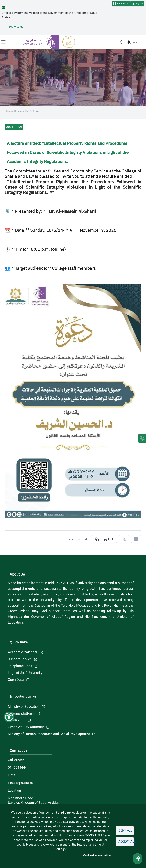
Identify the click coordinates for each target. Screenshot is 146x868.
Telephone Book (20, 666)
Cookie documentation (98, 855)
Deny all (125, 830)
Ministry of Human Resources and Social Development (49, 734)
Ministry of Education (24, 706)
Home (8, 111)
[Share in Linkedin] (136, 539)
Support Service (20, 659)
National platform (21, 713)
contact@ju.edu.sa (20, 783)
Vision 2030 (17, 720)
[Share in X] (124, 539)
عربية (135, 42)
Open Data (16, 679)
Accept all (126, 842)
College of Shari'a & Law (26, 111)
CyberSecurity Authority (26, 727)
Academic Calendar (23, 652)
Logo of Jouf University (25, 673)
